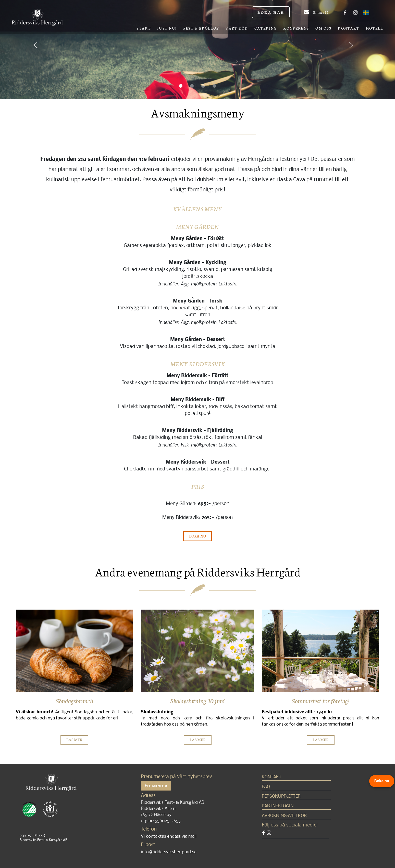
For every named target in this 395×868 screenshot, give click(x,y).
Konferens (296, 28)
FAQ (266, 787)
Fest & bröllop (201, 28)
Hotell (375, 28)
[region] (197, 49)
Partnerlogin (278, 806)
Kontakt (349, 28)
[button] (40, 49)
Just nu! (167, 28)
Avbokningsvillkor (284, 816)
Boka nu (382, 781)
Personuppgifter (281, 797)
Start (144, 28)
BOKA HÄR (271, 12)
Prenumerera (156, 786)
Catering (266, 28)
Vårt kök (237, 28)
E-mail (316, 12)
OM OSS (323, 28)
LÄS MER (74, 740)
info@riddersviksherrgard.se (169, 852)
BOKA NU (197, 536)
